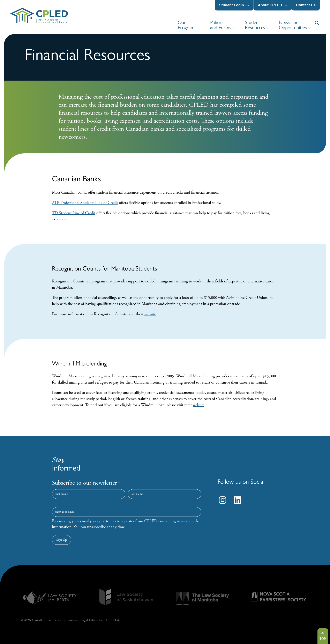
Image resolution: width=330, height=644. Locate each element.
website (150, 314)
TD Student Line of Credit (74, 213)
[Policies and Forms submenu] (234, 28)
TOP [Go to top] (323, 639)
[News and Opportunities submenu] (309, 28)
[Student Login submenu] (248, 6)
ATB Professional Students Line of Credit (85, 203)
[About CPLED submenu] (286, 6)
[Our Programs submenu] (199, 28)
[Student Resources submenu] (268, 28)
